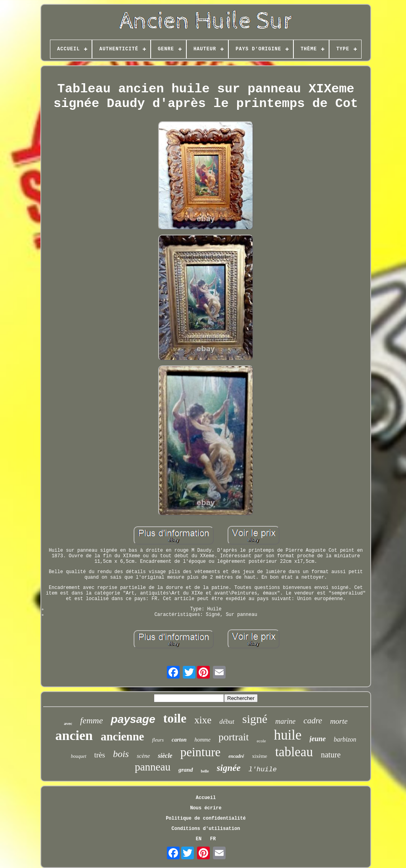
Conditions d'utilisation (206, 829)
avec (68, 723)
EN (199, 839)
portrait (234, 737)
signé (255, 719)
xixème (260, 756)
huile (288, 735)
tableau (294, 752)
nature (331, 755)
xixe (203, 720)
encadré (236, 756)
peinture (201, 752)
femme (91, 720)
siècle (165, 756)
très (100, 755)
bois (121, 754)
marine (285, 721)
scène (143, 756)
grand (186, 770)
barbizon (345, 739)
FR (213, 839)
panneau (153, 767)
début (227, 722)
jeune (318, 739)
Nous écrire (206, 808)
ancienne (123, 736)
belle (205, 771)
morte (339, 721)
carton (179, 740)
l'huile (263, 770)
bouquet (79, 756)
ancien (74, 735)
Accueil (206, 798)
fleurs (158, 740)
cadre (313, 721)
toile (175, 718)
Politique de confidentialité (206, 818)
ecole (261, 741)
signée (229, 768)
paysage (133, 719)
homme (202, 740)
